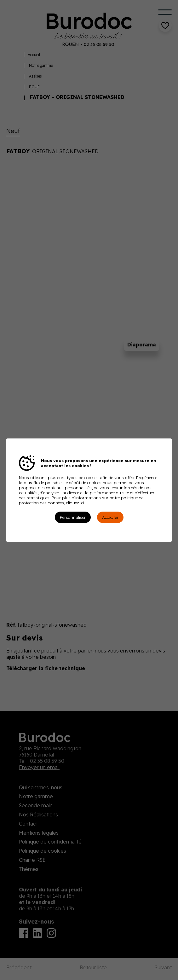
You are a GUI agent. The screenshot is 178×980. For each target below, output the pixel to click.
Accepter (110, 517)
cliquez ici (75, 503)
